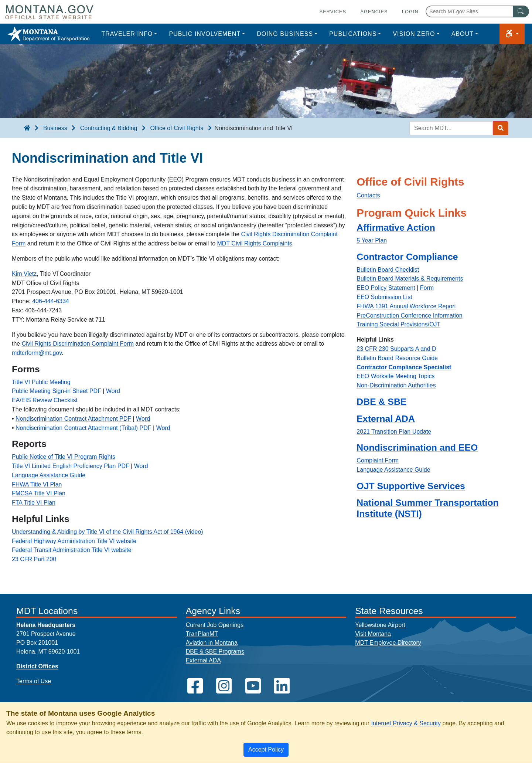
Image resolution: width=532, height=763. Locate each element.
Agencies (374, 12)
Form (427, 288)
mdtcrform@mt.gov (37, 353)
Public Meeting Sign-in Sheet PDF (57, 391)
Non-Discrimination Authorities (396, 385)
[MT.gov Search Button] (521, 11)
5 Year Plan (372, 240)
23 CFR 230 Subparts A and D (396, 349)
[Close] (266, 750)
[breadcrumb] (27, 128)
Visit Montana (373, 634)
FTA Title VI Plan (34, 503)
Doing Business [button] (285, 34)
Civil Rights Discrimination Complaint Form (78, 344)
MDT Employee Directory (388, 643)
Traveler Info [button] (127, 34)
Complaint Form (378, 460)
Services (333, 12)
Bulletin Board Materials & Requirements (410, 279)
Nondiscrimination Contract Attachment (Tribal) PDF (83, 428)
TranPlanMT (202, 634)
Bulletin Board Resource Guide (397, 358)
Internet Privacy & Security (406, 723)
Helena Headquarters (46, 625)
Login (410, 12)
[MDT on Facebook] (195, 686)
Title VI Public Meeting (41, 382)
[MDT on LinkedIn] (282, 686)
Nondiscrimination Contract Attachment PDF (73, 419)
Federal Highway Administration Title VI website (74, 541)
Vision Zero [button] (414, 34)
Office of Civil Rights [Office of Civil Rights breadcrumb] (177, 128)
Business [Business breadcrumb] (55, 128)
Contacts (368, 195)
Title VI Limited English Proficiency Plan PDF (71, 466)
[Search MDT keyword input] (451, 128)
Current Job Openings (215, 625)
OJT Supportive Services (411, 486)
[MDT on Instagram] (224, 686)
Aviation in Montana (212, 643)
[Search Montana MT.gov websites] (477, 11)
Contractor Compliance (407, 257)
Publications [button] (353, 34)
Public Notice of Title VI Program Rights (64, 457)
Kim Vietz (24, 274)
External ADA (386, 419)
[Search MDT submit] (501, 128)
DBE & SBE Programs (215, 652)
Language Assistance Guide (49, 475)
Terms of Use (34, 681)
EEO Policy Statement (386, 288)
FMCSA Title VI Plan (39, 493)
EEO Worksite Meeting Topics (395, 376)
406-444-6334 (51, 301)
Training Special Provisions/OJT (398, 324)
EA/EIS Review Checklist (45, 400)
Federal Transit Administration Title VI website (72, 550)
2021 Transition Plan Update (394, 432)
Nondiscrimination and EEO (417, 447)
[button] (512, 34)
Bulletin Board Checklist (388, 270)
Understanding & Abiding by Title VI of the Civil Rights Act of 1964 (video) (108, 532)
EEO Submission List (384, 297)
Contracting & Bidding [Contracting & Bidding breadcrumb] (109, 128)
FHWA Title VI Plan (37, 484)
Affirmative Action (396, 228)
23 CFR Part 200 (34, 559)
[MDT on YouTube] (253, 686)
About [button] (463, 34)
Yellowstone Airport (380, 625)
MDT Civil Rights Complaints (255, 243)
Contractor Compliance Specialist (404, 367)
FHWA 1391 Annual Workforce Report (406, 306)
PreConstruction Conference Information (409, 316)
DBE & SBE (381, 402)
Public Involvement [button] (205, 34)
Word (113, 391)
